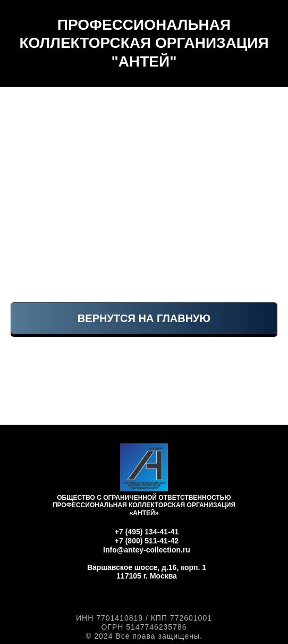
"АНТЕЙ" (144, 61)
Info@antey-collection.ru (147, 550)
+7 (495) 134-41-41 (147, 532)
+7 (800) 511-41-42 (147, 541)
